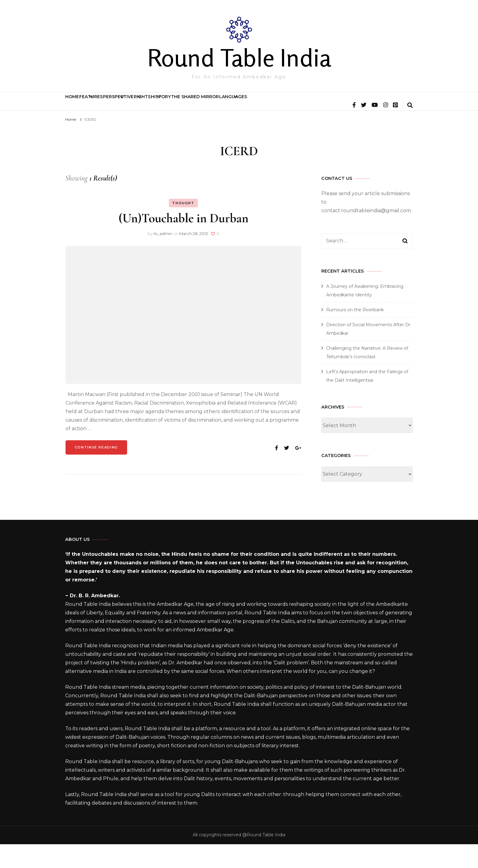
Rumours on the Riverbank (355, 334)
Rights (218, 104)
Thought (183, 227)
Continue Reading (96, 471)
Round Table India (239, 58)
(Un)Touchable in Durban (184, 242)
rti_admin (163, 257)
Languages (376, 104)
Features (118, 104)
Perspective (170, 104)
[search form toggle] (410, 130)
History (261, 104)
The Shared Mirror (320, 104)
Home (81, 104)
